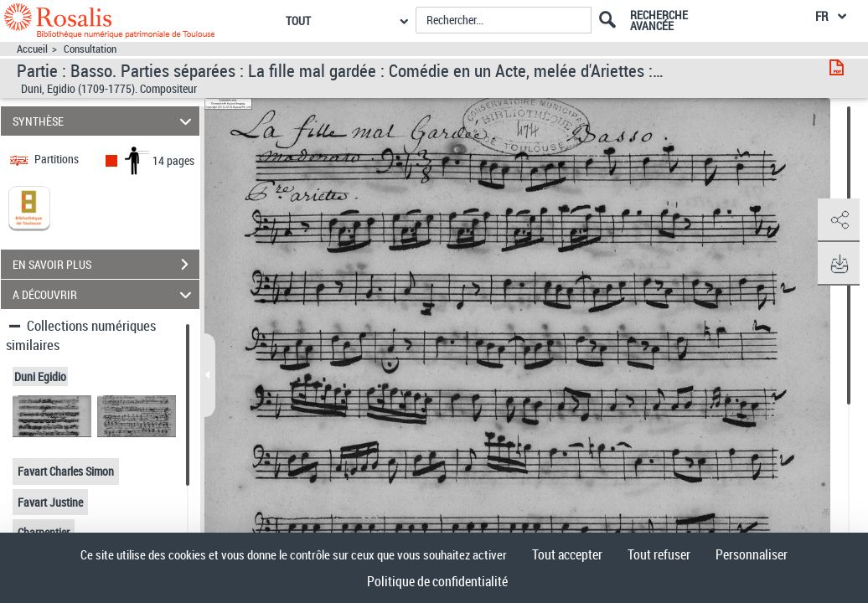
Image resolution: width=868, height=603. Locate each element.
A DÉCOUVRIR (105, 294)
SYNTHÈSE (105, 121)
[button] (839, 220)
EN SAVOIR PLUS (106, 265)
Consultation (90, 49)
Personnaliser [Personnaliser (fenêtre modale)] (752, 554)
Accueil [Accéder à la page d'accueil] (32, 49)
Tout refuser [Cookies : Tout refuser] (659, 554)
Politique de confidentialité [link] (437, 581)
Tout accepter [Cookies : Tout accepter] (567, 554)
